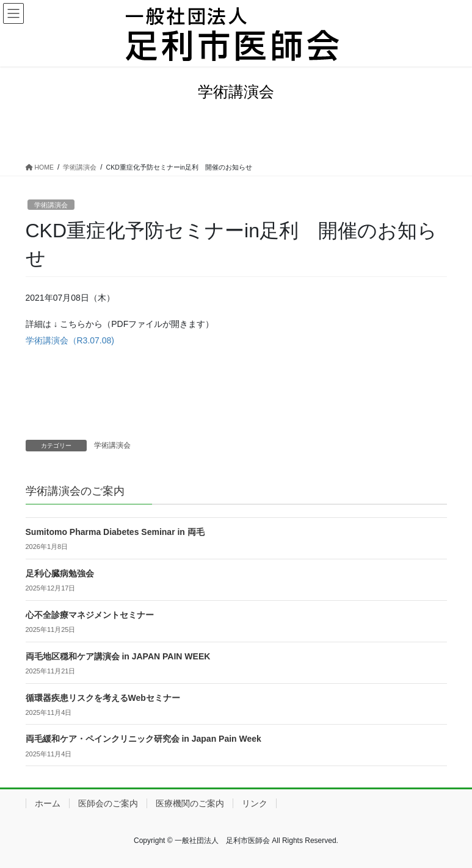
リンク (255, 803)
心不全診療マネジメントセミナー (90, 615)
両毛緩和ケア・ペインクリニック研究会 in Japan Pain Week (143, 739)
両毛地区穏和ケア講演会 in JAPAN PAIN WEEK (118, 656)
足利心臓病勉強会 (60, 573)
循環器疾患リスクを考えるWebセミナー (103, 698)
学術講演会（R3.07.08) (70, 340)
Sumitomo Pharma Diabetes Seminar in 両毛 (115, 532)
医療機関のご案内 (190, 803)
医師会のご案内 (108, 803)
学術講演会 (51, 205)
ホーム (48, 803)
